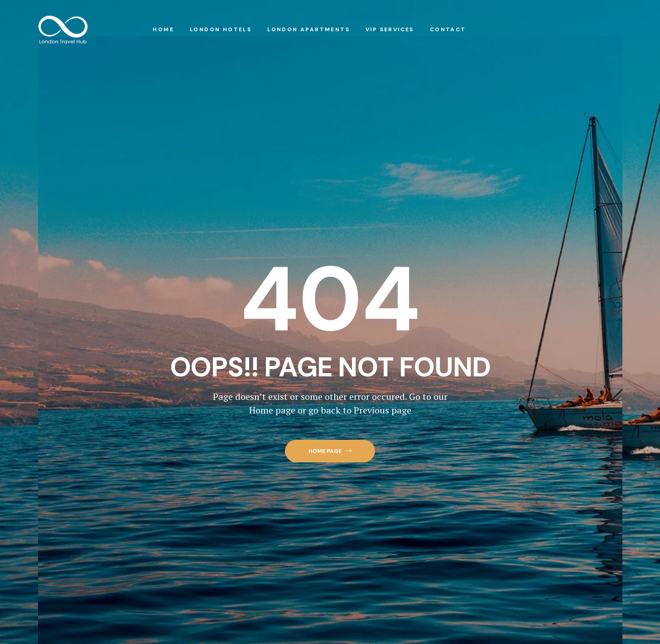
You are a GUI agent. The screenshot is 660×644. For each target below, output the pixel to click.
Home (163, 29)
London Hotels (221, 29)
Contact (448, 29)
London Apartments (308, 29)
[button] (330, 451)
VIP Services (390, 29)
